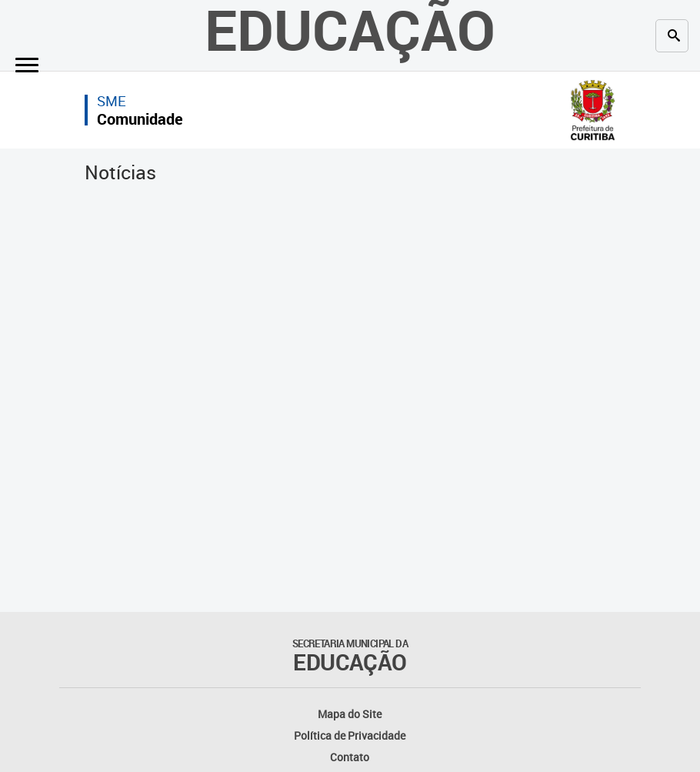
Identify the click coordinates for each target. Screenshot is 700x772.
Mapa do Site (350, 714)
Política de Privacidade (350, 735)
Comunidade (140, 119)
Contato (350, 757)
